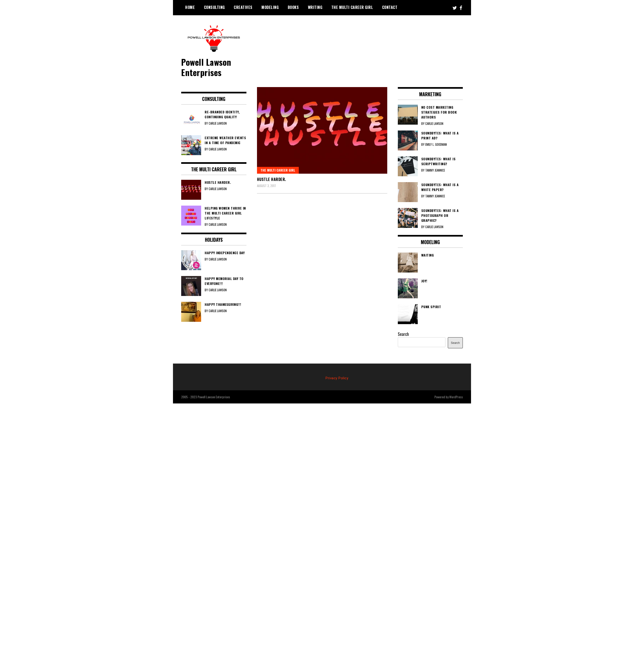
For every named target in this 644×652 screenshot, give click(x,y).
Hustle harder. (272, 179)
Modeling (270, 7)
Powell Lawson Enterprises (206, 67)
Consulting (214, 7)
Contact (390, 7)
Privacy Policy (337, 378)
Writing (315, 7)
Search (403, 334)
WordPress (456, 397)
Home (190, 7)
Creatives (243, 7)
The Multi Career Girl (352, 7)
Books (293, 7)
